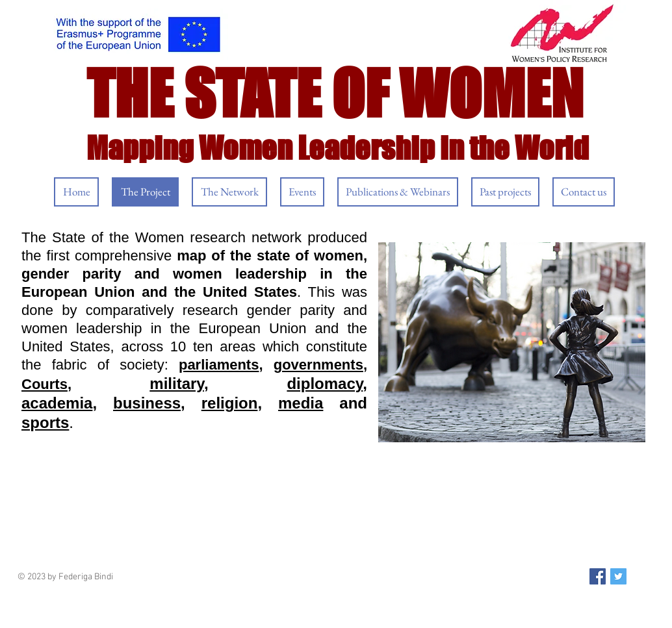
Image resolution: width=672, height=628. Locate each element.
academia (57, 403)
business (147, 403)
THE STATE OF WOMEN (335, 94)
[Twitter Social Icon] (618, 576)
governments (318, 365)
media (301, 403)
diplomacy (325, 383)
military (177, 383)
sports (45, 422)
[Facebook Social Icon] (598, 576)
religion (230, 403)
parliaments (219, 365)
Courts (45, 384)
